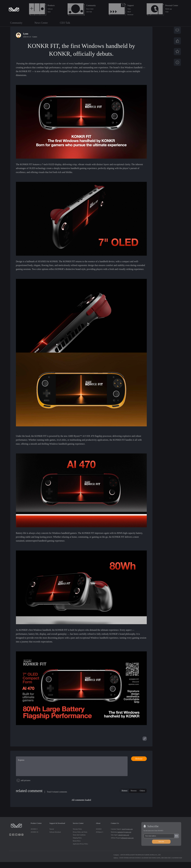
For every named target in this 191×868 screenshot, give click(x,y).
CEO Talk (89, 12)
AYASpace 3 (99, 838)
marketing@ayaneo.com (124, 838)
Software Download (55, 838)
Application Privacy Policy (80, 850)
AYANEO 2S (34, 838)
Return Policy (77, 847)
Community (91, 5)
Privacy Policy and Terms (80, 838)
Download (130, 15)
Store (49, 12)
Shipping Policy (77, 844)
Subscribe (161, 848)
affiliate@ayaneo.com (127, 844)
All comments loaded (81, 806)
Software (50, 9)
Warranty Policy (77, 835)
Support (131, 5)
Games (35, 37)
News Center (90, 9)
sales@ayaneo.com (124, 841)
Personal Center (172, 5)
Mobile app (168, 9)
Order (167, 12)
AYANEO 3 (34, 835)
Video (129, 9)
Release (139, 759)
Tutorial (52, 835)
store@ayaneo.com (127, 835)
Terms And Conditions (79, 841)
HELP (129, 12)
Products (51, 5)
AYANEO (99, 835)
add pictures (26, 786)
